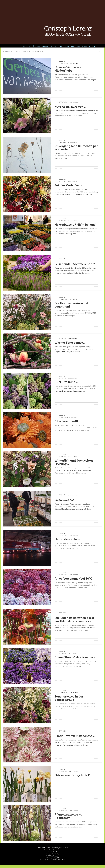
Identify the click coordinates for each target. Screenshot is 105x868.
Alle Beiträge (7, 52)
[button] (99, 52)
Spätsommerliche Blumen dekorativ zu (30, 52)
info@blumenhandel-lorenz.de (53, 860)
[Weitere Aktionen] (98, 62)
